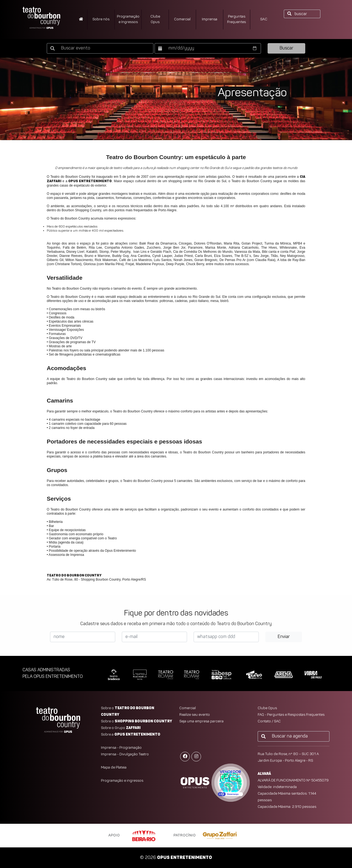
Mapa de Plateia (114, 768)
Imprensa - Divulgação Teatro (125, 754)
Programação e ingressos (122, 781)
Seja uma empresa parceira (201, 721)
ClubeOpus (155, 19)
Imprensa (210, 19)
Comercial (182, 19)
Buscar (287, 48)
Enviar (284, 637)
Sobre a (131, 735)
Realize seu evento (195, 715)
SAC (264, 19)
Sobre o (137, 721)
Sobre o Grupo (121, 728)
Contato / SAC (269, 721)
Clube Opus (267, 708)
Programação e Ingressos (128, 19)
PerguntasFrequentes (237, 19)
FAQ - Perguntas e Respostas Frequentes (291, 715)
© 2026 (176, 858)
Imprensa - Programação (121, 748)
